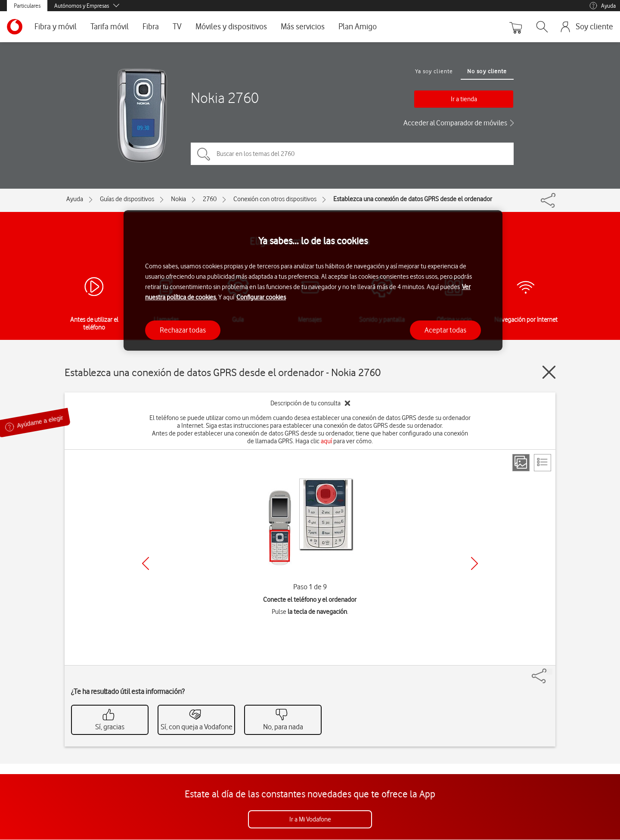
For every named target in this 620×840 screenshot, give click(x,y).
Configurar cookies (261, 297)
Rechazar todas (183, 330)
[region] (313, 281)
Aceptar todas (445, 330)
